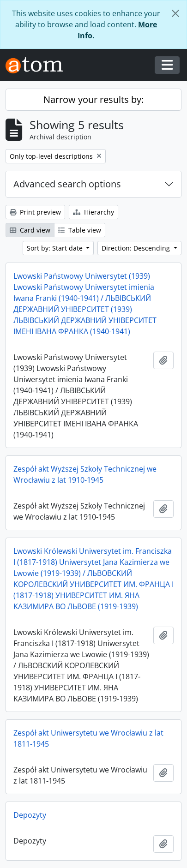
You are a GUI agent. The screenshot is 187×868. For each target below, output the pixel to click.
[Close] (175, 13)
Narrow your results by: (93, 99)
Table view (80, 230)
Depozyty (30, 815)
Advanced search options (67, 184)
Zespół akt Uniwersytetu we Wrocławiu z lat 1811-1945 (88, 738)
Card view (30, 230)
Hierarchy (93, 212)
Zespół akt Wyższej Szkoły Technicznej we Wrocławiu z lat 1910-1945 (85, 474)
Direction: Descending (137, 248)
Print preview (35, 212)
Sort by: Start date (56, 248)
